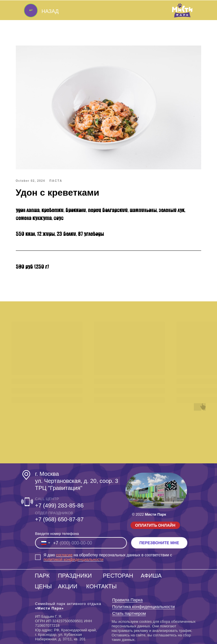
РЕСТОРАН (118, 575)
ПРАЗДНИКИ (75, 575)
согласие (64, 555)
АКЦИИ (68, 586)
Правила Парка (127, 599)
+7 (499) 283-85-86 (59, 505)
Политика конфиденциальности (143, 606)
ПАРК (42, 575)
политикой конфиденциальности (73, 559)
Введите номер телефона (57, 533)
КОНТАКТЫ (101, 586)
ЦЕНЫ (43, 586)
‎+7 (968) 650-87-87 (59, 519)
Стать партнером (129, 613)
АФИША (151, 575)
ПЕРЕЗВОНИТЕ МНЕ (159, 543)
